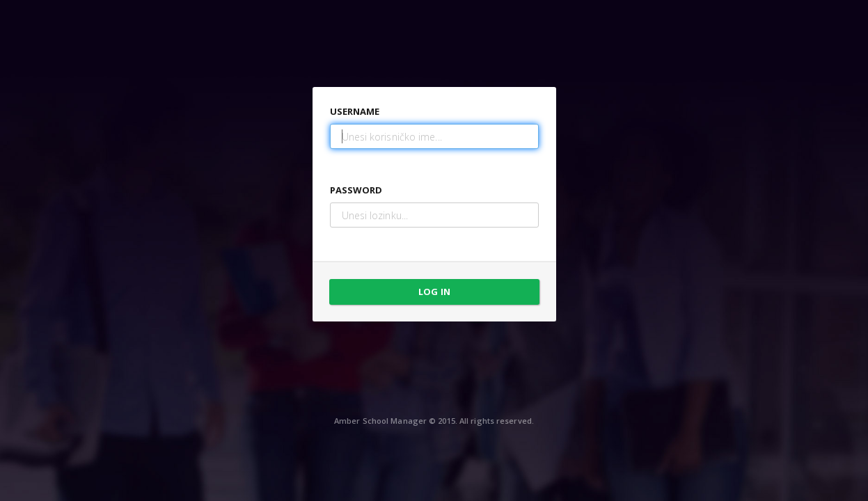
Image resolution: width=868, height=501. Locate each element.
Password (356, 190)
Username (355, 111)
